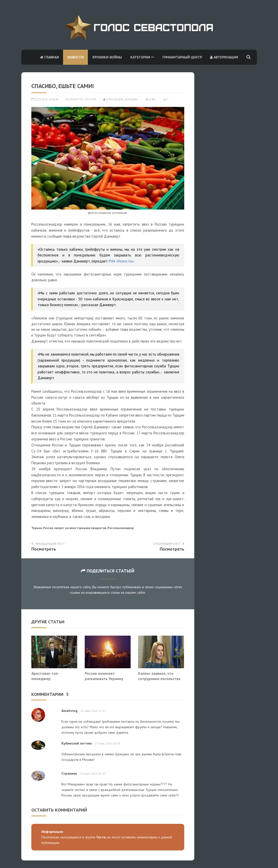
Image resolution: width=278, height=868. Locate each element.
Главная (50, 57)
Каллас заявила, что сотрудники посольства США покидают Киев (159, 679)
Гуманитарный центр (182, 57)
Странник (69, 773)
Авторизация (224, 57)
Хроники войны (107, 57)
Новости (76, 57)
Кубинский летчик (77, 743)
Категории (142, 57)
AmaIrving (69, 711)
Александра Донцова (121, 99)
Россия (91, 99)
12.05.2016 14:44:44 (45, 99)
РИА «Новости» (121, 261)
